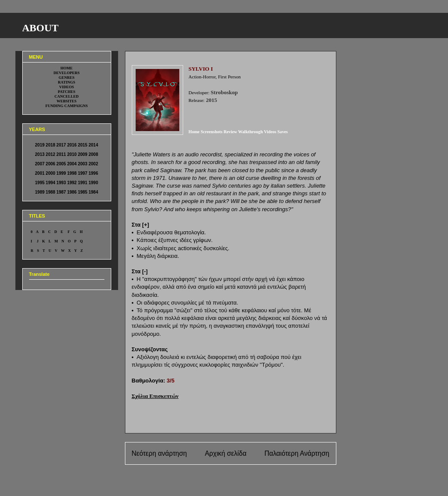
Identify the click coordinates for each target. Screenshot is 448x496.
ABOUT (40, 28)
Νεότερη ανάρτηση (159, 453)
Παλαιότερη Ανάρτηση (297, 453)
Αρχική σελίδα (226, 453)
